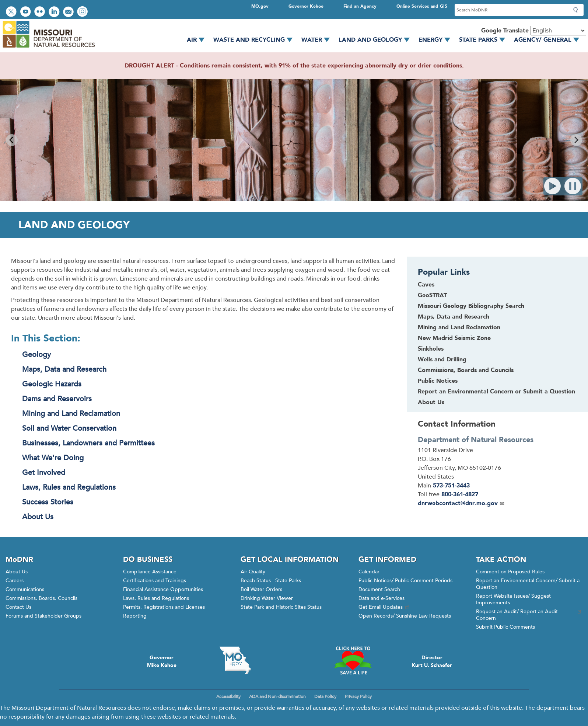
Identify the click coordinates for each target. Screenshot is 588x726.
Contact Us (18, 607)
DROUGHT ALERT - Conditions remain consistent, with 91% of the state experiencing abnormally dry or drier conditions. (294, 66)
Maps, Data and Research (64, 369)
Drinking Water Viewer (267, 598)
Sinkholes (431, 349)
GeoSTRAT (432, 295)
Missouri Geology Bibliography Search (471, 306)
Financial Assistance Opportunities (163, 589)
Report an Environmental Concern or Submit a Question (496, 392)
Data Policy (325, 697)
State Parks (485, 40)
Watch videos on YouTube (26, 12)
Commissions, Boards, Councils (41, 598)
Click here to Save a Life (353, 660)
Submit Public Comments (505, 627)
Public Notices (438, 381)
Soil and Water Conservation (69, 428)
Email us (69, 12)
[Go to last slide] (12, 140)
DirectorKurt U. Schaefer (432, 661)
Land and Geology (377, 40)
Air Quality (253, 572)
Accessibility (228, 697)
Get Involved (44, 473)
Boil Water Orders (261, 589)
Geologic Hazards (52, 384)
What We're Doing (53, 458)
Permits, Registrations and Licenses (164, 607)
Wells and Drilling (442, 359)
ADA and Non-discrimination (277, 697)
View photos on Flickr (41, 12)
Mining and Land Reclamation (71, 414)
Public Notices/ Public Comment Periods (405, 581)
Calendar (369, 572)
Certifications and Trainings (155, 581)
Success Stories (48, 502)
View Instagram (83, 12)
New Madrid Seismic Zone (454, 338)
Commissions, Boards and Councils (466, 370)
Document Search (379, 589)
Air (198, 40)
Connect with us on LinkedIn (55, 12)
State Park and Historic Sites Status (281, 607)
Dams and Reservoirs (57, 399)
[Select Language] (558, 31)
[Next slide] (576, 140)
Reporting (135, 616)
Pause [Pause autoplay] (573, 186)
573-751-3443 (451, 486)
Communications (25, 589)
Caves (426, 285)
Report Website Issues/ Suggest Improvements (513, 599)
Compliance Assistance (150, 572)
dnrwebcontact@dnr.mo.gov (461, 503)
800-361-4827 (460, 494)
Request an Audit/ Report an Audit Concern (529, 615)
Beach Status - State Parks (271, 581)
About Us (38, 517)
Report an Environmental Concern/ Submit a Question (528, 584)
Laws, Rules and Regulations (69, 487)
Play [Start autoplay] (553, 186)
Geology (36, 355)
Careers (15, 581)
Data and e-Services (381, 598)
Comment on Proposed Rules (510, 572)
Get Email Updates (384, 607)
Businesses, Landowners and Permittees (88, 443)
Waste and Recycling (255, 40)
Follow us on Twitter (12, 12)
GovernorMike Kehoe (162, 661)
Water (318, 40)
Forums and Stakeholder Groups (43, 616)
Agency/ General (549, 40)
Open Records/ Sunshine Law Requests (405, 616)
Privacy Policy (358, 697)
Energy (437, 40)
